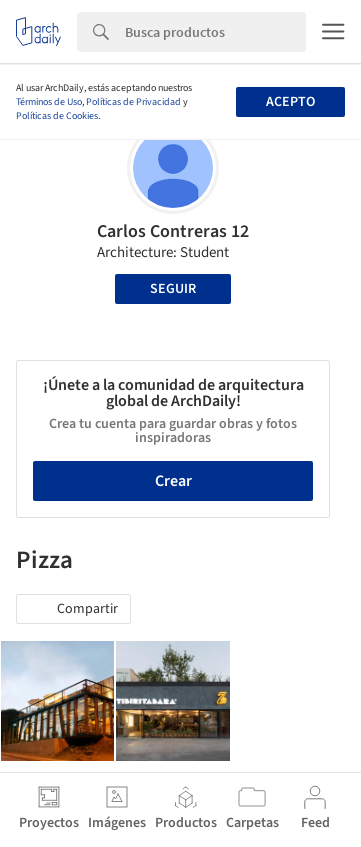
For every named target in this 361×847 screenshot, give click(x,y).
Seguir (173, 289)
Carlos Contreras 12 (173, 231)
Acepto (290, 102)
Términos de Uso (49, 102)
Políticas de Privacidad (133, 102)
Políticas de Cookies (57, 116)
